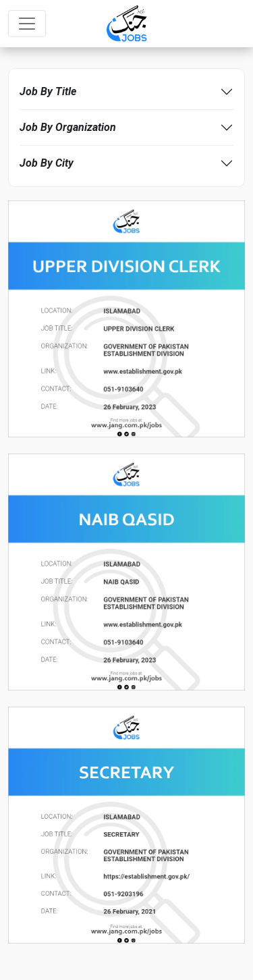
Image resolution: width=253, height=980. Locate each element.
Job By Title (48, 91)
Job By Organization (68, 127)
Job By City (47, 163)
